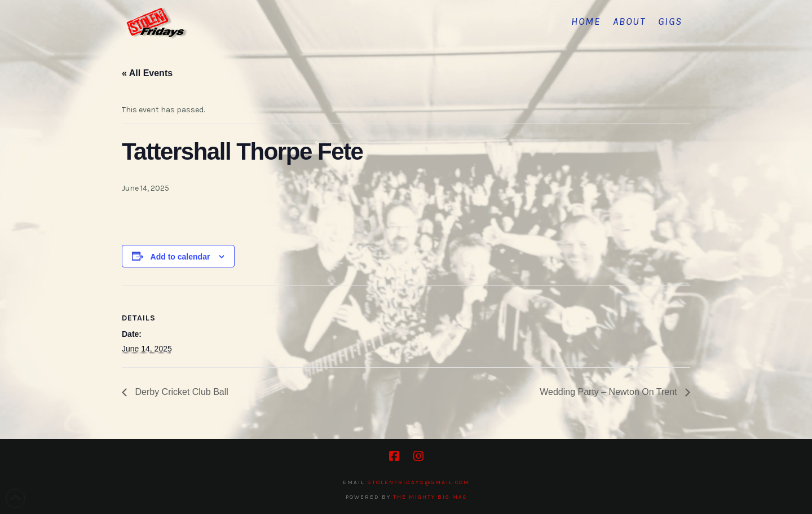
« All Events (147, 73)
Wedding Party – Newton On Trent (610, 392)
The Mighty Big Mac (430, 497)
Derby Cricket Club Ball (180, 392)
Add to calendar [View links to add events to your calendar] (180, 257)
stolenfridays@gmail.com (418, 482)
